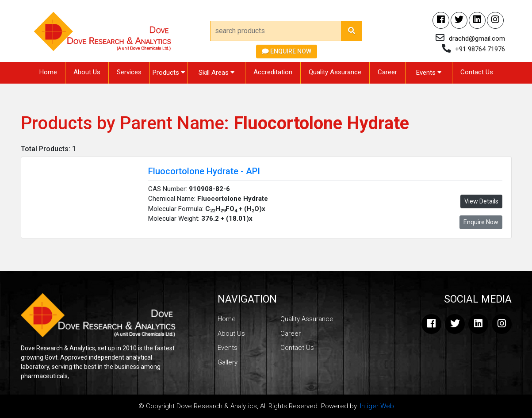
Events (429, 73)
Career (387, 72)
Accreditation (273, 72)
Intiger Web (377, 406)
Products (169, 73)
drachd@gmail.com (477, 38)
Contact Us (477, 72)
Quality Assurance (335, 72)
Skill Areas (216, 73)
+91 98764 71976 (480, 49)
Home (48, 72)
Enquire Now (287, 51)
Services (129, 72)
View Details (481, 201)
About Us (87, 72)
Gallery (228, 362)
